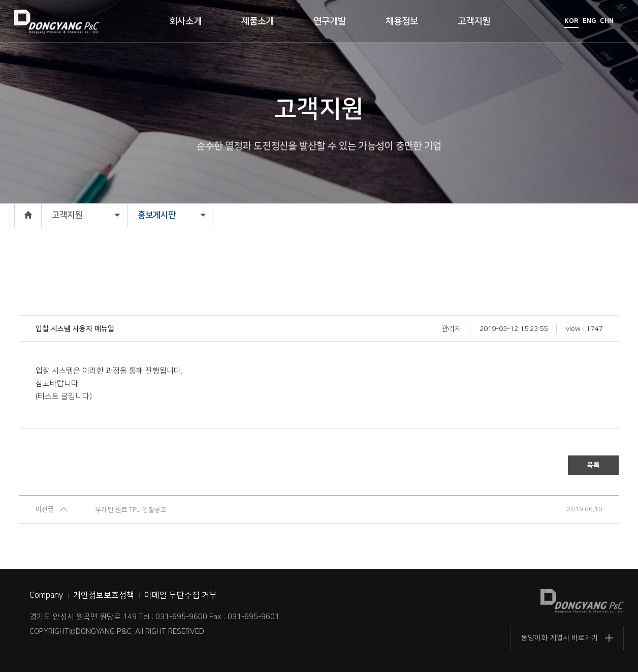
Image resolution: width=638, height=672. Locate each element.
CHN (607, 21)
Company (46, 595)
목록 (593, 465)
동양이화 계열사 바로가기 (560, 638)
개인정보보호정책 (104, 595)
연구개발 (330, 21)
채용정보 (402, 21)
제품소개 (258, 21)
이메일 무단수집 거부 (181, 595)
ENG (589, 21)
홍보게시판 (157, 215)
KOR (571, 21)
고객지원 (474, 21)
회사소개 (185, 21)
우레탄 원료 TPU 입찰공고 (131, 510)
